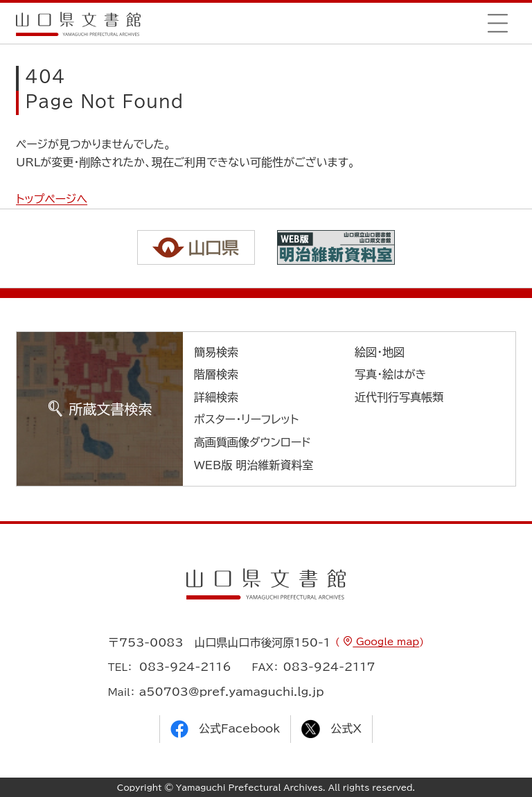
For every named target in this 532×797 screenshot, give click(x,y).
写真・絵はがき (391, 374)
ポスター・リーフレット (246, 419)
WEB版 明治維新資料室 (254, 465)
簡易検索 (216, 352)
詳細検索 (216, 397)
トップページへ (52, 199)
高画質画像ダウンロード (252, 442)
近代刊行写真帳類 (399, 397)
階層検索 (216, 374)
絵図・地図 (380, 352)
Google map (386, 642)
